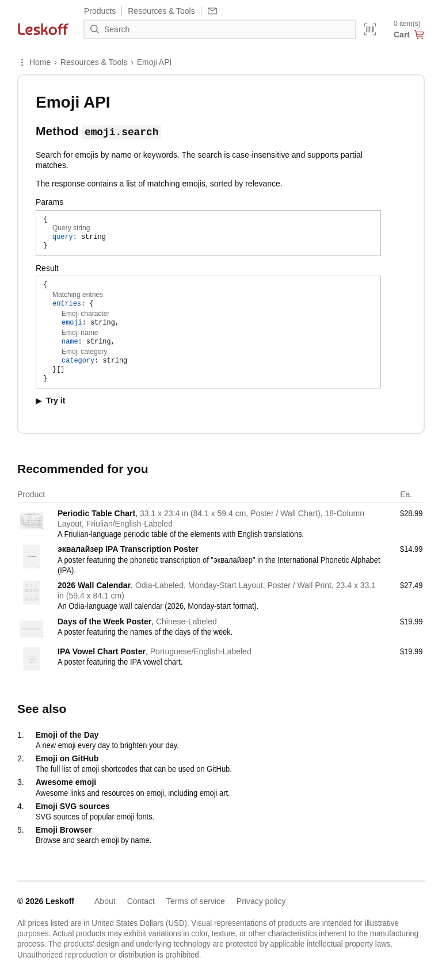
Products (100, 11)
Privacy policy (261, 901)
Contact (141, 901)
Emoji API (155, 62)
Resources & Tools (94, 62)
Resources (161, 11)
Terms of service (196, 901)
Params (49, 202)
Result (47, 268)
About (105, 901)
